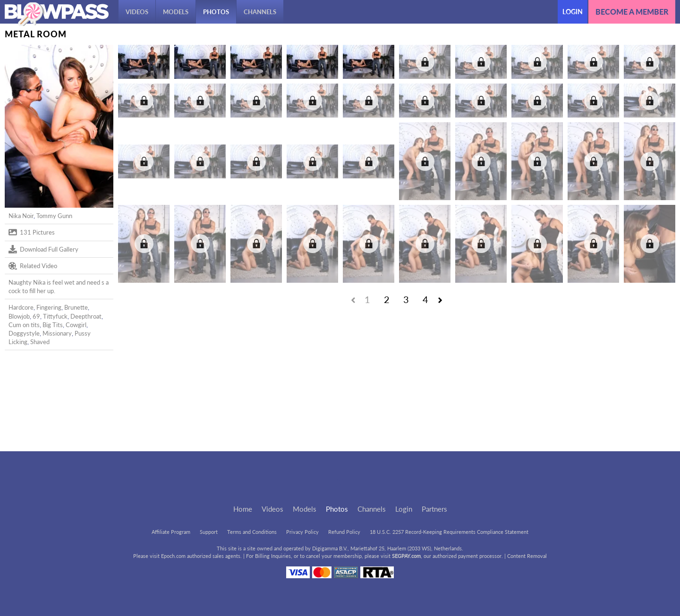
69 (36, 316)
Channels (260, 12)
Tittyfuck (55, 316)
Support (209, 532)
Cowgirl (76, 325)
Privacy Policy (302, 532)
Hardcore (21, 307)
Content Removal (527, 556)
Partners (434, 509)
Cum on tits (24, 325)
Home (243, 509)
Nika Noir (21, 216)
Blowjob (19, 316)
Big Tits (53, 325)
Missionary (57, 333)
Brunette (76, 307)
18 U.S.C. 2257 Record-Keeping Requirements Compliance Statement (449, 532)
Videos (137, 12)
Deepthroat (86, 316)
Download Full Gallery (43, 249)
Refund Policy (344, 532)
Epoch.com (173, 556)
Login (573, 12)
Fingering (49, 307)
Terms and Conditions (252, 532)
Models (176, 12)
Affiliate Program (171, 532)
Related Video (33, 266)
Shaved (40, 342)
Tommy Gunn (54, 216)
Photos (216, 12)
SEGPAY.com (406, 556)
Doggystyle (24, 333)
